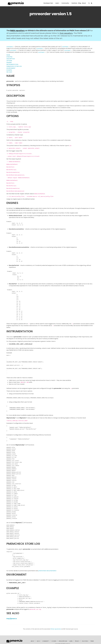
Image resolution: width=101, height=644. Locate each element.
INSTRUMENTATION (12, 64)
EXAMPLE (9, 70)
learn (71, 641)
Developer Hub (48, 3)
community (46, 641)
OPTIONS (9, 61)
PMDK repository (17, 31)
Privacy (77, 641)
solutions (85, 641)
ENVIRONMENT (11, 68)
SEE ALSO (9, 72)
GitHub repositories (56, 629)
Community (65, 3)
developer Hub (63, 641)
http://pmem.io (12, 619)
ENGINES (9, 63)
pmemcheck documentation (47, 571)
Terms (92, 641)
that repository (66, 33)
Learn (57, 3)
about (33, 641)
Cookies (54, 641)
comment (10, 47)
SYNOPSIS (9, 57)
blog (38, 641)
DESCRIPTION (11, 59)
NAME (8, 55)
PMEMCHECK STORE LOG (14, 66)
